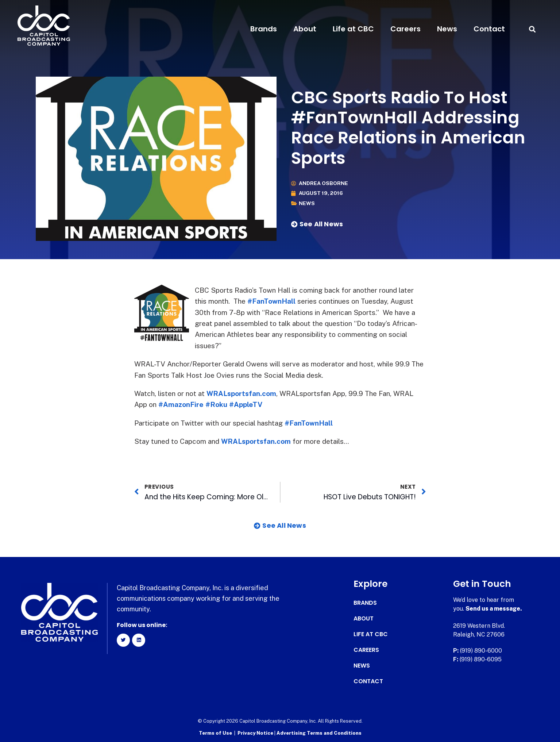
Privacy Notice (256, 733)
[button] (532, 29)
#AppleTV (246, 404)
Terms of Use (215, 733)
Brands (264, 29)
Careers (405, 29)
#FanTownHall (271, 301)
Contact (489, 29)
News (447, 29)
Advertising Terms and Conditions (319, 733)
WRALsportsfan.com (242, 393)
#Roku (216, 404)
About (305, 29)
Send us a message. (494, 609)
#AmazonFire (181, 404)
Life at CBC (353, 29)
